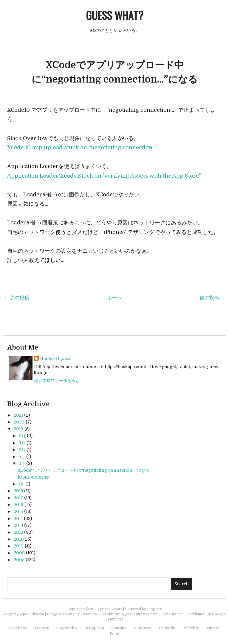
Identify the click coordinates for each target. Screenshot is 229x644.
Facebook (18, 628)
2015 (18, 511)
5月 (22, 457)
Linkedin (167, 628)
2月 (22, 463)
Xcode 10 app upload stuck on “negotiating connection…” (83, 148)
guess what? (114, 15)
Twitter (42, 628)
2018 (18, 491)
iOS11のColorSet (34, 477)
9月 (22, 443)
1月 (21, 484)
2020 (19, 422)
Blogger (154, 609)
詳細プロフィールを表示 (57, 381)
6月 (22, 450)
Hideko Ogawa (55, 359)
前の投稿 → (212, 298)
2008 (19, 560)
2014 (18, 519)
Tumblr (213, 628)
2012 (18, 532)
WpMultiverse (32, 614)
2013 (18, 525)
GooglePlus (67, 628)
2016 (18, 505)
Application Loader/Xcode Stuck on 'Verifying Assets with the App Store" (104, 176)
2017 (18, 498)
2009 (19, 553)
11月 (22, 436)
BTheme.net (172, 614)
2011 (18, 539)
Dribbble (191, 628)
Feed (114, 634)
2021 (18, 415)
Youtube (119, 628)
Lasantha (89, 614)
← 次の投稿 (17, 298)
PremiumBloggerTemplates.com (129, 614)
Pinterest (143, 628)
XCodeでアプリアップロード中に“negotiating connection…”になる (84, 470)
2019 (18, 429)
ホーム (114, 298)
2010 (19, 546)
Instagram (94, 628)
